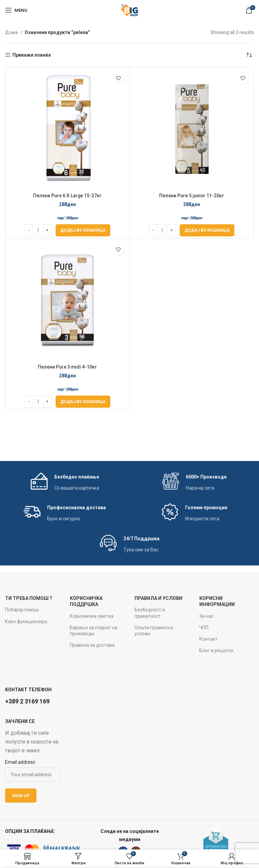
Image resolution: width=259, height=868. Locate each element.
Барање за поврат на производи (94, 631)
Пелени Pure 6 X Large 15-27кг (67, 196)
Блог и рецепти (216, 650)
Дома (12, 32)
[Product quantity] (38, 230)
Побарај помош (22, 610)
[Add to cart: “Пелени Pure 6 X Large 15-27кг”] (83, 230)
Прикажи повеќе (32, 55)
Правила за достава (92, 645)
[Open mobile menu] (16, 10)
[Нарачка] (249, 55)
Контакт (208, 639)
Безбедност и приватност (150, 613)
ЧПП (204, 628)
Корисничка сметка (92, 616)
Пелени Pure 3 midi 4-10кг (67, 367)
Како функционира (26, 621)
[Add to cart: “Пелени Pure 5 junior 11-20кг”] (207, 230)
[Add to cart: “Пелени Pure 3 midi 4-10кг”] (83, 402)
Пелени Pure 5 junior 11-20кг (192, 196)
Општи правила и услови (154, 631)
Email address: (21, 762)
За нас (206, 616)
